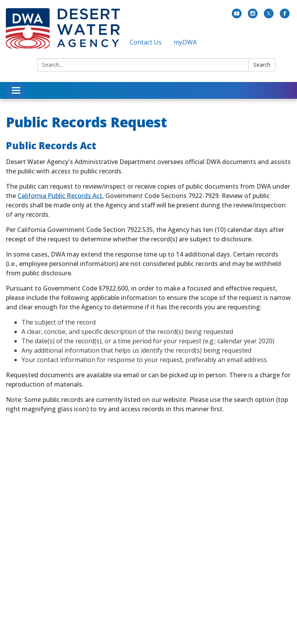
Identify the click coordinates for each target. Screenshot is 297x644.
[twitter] (269, 16)
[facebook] (285, 16)
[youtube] (237, 16)
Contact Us (146, 42)
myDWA (185, 42)
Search (262, 65)
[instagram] (253, 16)
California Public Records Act (60, 196)
